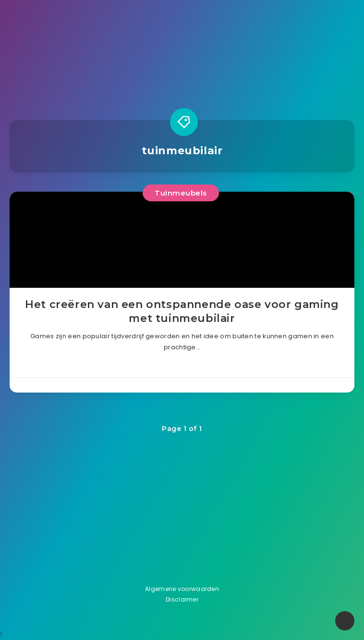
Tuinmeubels (181, 193)
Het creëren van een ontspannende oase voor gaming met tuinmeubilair (182, 312)
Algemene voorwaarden (182, 589)
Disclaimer (182, 599)
